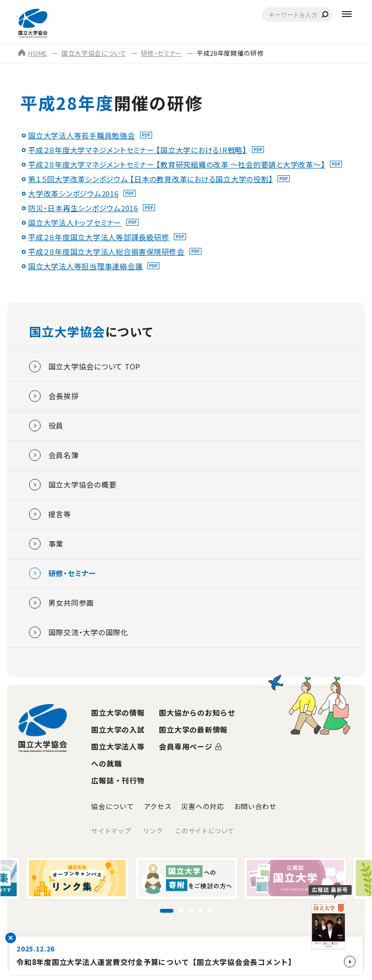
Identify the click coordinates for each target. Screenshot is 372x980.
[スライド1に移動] (167, 911)
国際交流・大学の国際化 (79, 632)
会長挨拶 (54, 396)
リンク (153, 831)
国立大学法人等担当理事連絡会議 (85, 266)
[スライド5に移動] (210, 911)
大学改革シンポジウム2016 (73, 193)
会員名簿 (54, 455)
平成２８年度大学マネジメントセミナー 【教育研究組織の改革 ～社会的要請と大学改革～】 (177, 164)
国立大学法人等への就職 (118, 755)
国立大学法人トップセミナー (75, 222)
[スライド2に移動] (181, 911)
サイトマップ (111, 831)
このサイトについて (205, 831)
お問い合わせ (255, 806)
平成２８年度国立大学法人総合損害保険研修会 (106, 252)
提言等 (50, 514)
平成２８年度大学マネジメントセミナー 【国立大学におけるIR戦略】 (138, 150)
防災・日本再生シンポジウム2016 (83, 208)
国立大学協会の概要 (73, 485)
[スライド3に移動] (191, 911)
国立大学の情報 (118, 712)
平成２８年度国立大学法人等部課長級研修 (99, 237)
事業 (46, 544)
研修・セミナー (162, 53)
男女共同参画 (62, 603)
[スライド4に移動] (201, 911)
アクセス (158, 806)
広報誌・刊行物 (118, 780)
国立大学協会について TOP (85, 367)
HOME (33, 53)
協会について (112, 806)
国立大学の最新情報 (193, 729)
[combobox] (297, 15)
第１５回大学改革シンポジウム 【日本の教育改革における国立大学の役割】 (150, 179)
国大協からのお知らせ (197, 712)
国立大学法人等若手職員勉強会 (82, 135)
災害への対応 (202, 806)
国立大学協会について (94, 53)
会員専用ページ (186, 746)
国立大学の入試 (118, 729)
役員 (46, 426)
